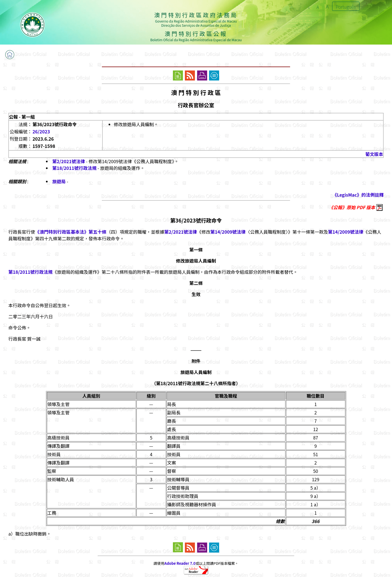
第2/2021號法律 (69, 161)
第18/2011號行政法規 (74, 168)
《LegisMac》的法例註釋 (358, 195)
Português (346, 7)
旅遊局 (59, 181)
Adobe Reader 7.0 (180, 563)
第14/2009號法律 (228, 232)
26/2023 (41, 131)
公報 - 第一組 (22, 117)
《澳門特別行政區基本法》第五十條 (71, 232)
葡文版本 (374, 154)
